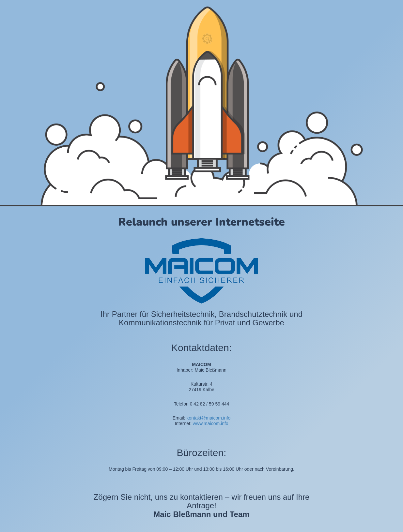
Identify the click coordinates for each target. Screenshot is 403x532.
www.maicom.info (211, 423)
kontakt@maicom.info (208, 418)
